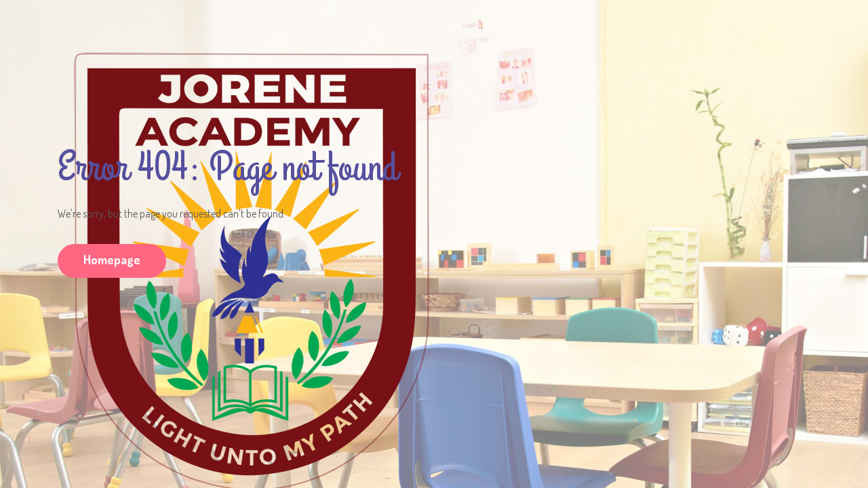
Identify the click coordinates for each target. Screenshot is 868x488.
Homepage (112, 260)
